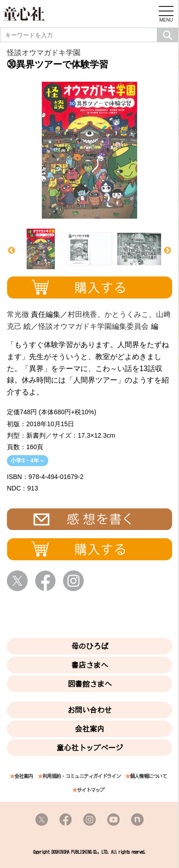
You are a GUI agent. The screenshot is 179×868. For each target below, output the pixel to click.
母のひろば (90, 646)
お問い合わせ (90, 710)
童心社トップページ (90, 748)
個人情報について (148, 776)
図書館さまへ (90, 684)
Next (167, 251)
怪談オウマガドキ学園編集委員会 (93, 326)
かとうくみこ (127, 314)
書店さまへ (90, 665)
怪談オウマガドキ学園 (44, 53)
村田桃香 (82, 314)
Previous (12, 251)
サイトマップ (91, 790)
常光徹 (18, 314)
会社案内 (90, 729)
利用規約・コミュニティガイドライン (81, 776)
